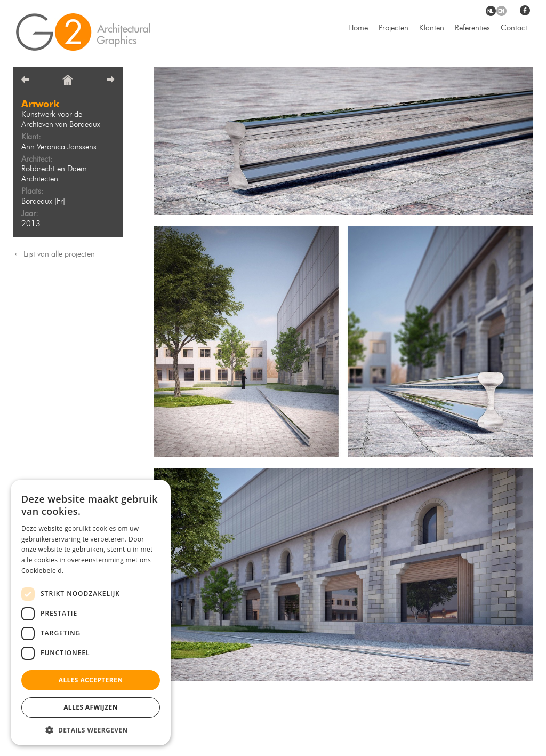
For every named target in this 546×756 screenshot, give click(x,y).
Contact (514, 29)
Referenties (472, 29)
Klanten (432, 29)
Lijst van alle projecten (59, 255)
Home (358, 29)
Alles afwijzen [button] (91, 707)
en (501, 11)
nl (491, 11)
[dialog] (91, 612)
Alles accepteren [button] (91, 680)
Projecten (394, 29)
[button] (91, 730)
